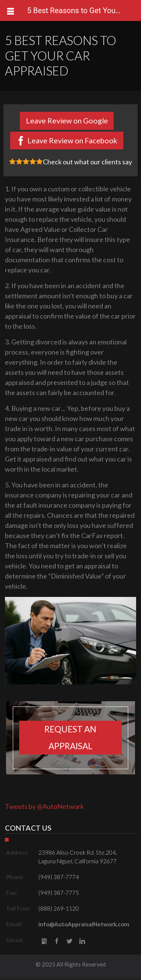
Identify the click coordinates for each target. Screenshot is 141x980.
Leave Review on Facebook (72, 140)
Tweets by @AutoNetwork (44, 806)
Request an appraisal (70, 738)
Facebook (57, 942)
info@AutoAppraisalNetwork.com (84, 924)
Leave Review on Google (67, 120)
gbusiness (44, 942)
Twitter (69, 942)
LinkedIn (82, 942)
